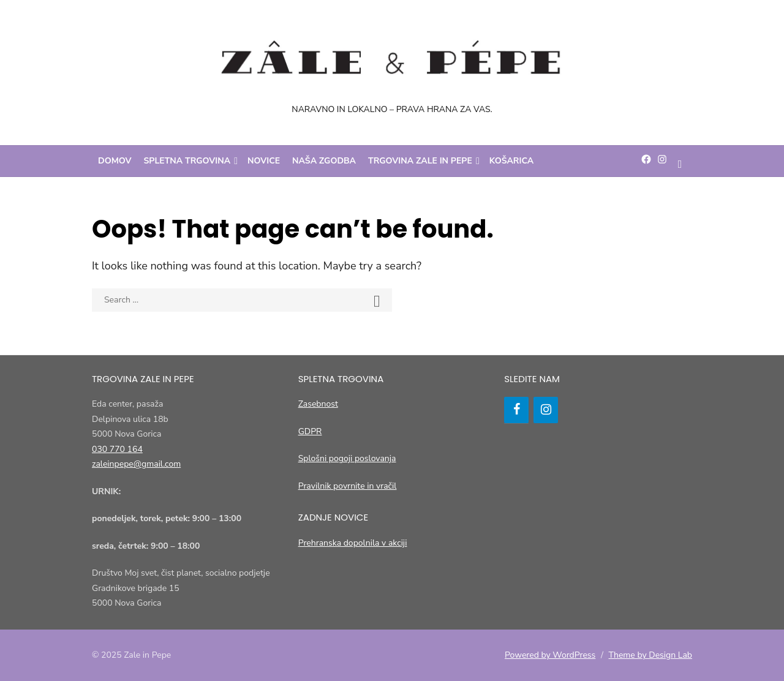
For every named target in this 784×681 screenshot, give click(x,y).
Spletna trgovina (187, 161)
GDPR (310, 431)
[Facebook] (516, 410)
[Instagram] (546, 410)
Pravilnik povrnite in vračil (348, 486)
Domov (115, 161)
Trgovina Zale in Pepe (420, 161)
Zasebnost (318, 404)
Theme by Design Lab (650, 655)
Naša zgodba (324, 161)
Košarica (511, 161)
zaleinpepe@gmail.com (136, 464)
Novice (264, 161)
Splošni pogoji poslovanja (347, 458)
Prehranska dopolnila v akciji (353, 543)
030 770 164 (117, 449)
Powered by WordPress (550, 655)
